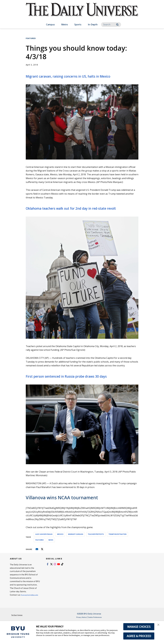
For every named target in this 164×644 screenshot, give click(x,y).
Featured (31, 38)
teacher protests (96, 552)
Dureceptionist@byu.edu (21, 616)
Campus (50, 24)
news (51, 557)
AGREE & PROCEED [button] (139, 636)
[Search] (111, 25)
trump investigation (117, 552)
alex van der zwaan (44, 552)
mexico (60, 552)
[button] (159, 626)
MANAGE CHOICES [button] (139, 627)
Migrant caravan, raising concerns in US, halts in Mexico (78, 79)
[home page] (82, 13)
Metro (65, 24)
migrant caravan (76, 552)
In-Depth (93, 24)
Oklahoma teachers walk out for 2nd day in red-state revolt (78, 217)
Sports (78, 24)
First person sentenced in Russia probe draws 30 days (79, 390)
